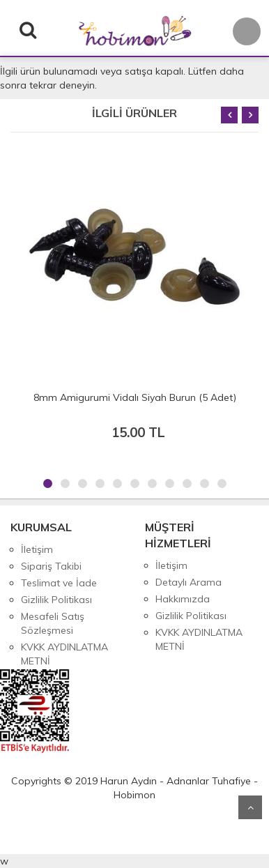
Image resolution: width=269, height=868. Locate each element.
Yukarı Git (250, 807)
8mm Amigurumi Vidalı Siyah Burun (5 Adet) (135, 397)
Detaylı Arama (189, 582)
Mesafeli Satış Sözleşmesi (53, 623)
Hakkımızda (183, 599)
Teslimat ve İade (59, 583)
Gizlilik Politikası (56, 600)
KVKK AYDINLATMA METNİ (64, 654)
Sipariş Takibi (51, 566)
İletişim (37, 549)
